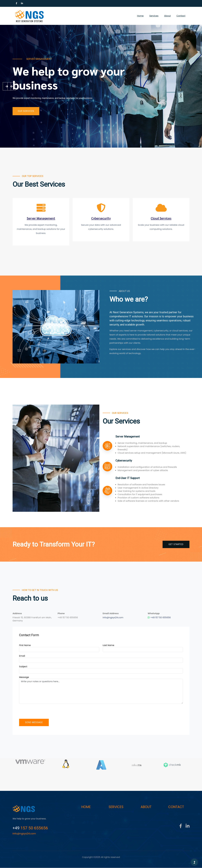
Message (24, 677)
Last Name (108, 645)
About (167, 16)
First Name (25, 645)
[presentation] (40, 711)
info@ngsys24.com (113, 618)
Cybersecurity (101, 218)
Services (154, 16)
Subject (23, 667)
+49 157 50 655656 (159, 618)
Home (140, 16)
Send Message (34, 723)
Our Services (26, 111)
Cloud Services (161, 218)
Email (22, 656)
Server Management (41, 218)
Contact (181, 16)
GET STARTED (176, 544)
